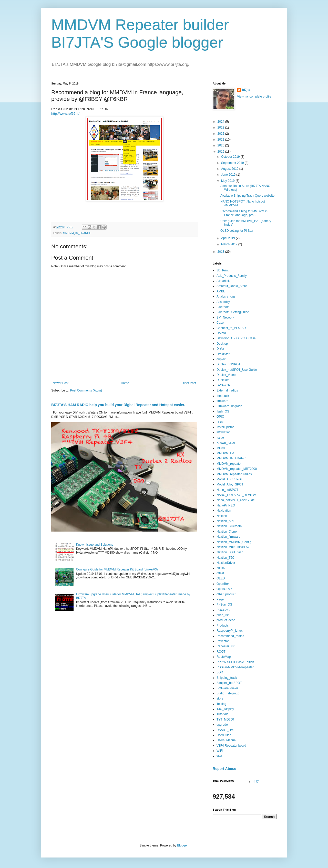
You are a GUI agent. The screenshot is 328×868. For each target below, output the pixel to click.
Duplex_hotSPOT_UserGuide (237, 370)
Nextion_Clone (227, 532)
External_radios (227, 390)
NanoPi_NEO (226, 505)
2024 (221, 122)
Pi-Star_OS (224, 605)
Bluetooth (223, 307)
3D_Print (223, 270)
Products (223, 626)
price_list (223, 615)
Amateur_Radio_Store (232, 286)
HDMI (221, 422)
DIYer (220, 349)
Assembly (223, 302)
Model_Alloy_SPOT (230, 484)
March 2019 (230, 244)
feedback (223, 396)
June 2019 (229, 175)
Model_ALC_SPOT (230, 479)
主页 (256, 782)
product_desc (226, 620)
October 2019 (231, 157)
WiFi (220, 751)
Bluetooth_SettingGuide (233, 312)
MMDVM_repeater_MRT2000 (237, 469)
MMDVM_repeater (229, 464)
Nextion (222, 516)
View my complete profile (254, 97)
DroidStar (223, 354)
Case (220, 323)
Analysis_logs (226, 297)
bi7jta (246, 90)
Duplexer (223, 380)
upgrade (222, 725)
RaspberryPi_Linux (229, 631)
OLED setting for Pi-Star (237, 231)
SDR (220, 672)
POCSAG (223, 610)
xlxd (219, 756)
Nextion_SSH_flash (230, 552)
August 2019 (230, 169)
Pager (221, 599)
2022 (221, 134)
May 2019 (228, 181)
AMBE (221, 291)
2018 (221, 252)
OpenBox (223, 584)
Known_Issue (226, 443)
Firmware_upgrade (229, 406)
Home (125, 383)
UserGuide (224, 735)
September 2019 (233, 163)
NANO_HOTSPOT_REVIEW (236, 495)
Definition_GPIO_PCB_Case (236, 338)
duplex (221, 359)
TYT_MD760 (225, 719)
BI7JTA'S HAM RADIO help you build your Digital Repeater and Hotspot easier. (118, 405)
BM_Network (225, 317)
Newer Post (60, 383)
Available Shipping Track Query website (247, 196)
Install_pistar (225, 427)
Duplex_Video (226, 375)
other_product (226, 594)
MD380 (222, 448)
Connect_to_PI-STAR (231, 328)
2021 (221, 140)
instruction (224, 432)
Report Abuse (224, 769)
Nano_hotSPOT (227, 490)
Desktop (222, 344)
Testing (221, 704)
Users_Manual (226, 740)
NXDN (221, 568)
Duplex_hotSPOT (228, 364)
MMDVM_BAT (226, 453)
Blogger (182, 845)
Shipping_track (227, 678)
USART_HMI (225, 730)
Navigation (224, 511)
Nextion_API (225, 521)
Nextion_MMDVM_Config (234, 542)
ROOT (221, 652)
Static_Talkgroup (228, 693)
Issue (220, 438)
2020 (221, 145)
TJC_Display (225, 709)
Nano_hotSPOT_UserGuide (236, 500)
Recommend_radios (230, 636)
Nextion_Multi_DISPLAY (233, 547)
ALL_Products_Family (232, 276)
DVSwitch (223, 385)
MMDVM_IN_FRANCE (77, 233)
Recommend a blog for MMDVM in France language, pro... (244, 213)
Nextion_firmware (228, 537)
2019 (221, 152)
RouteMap (224, 657)
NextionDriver (226, 563)
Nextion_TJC (225, 558)
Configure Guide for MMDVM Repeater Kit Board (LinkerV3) (117, 569)
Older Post (189, 383)
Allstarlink (223, 281)
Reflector (223, 641)
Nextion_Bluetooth (229, 526)
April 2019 (228, 238)
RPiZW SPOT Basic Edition (235, 662)
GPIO (220, 417)
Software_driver (227, 688)
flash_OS (223, 411)
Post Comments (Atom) (86, 390)
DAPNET (223, 333)
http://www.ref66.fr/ (65, 114)
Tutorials (222, 714)
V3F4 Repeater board (231, 746)
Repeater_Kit (225, 646)
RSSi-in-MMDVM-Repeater (235, 667)
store (220, 698)
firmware (222, 401)
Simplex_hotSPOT (229, 683)
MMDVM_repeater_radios (234, 474)
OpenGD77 (224, 589)
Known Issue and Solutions (95, 545)
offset (220, 573)
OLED (221, 578)
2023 (221, 128)
